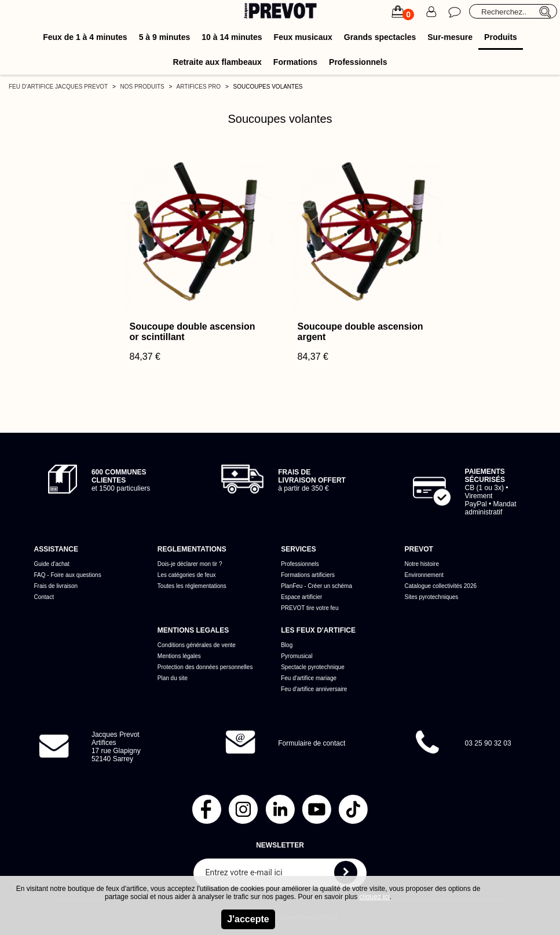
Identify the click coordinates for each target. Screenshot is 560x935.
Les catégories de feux (187, 575)
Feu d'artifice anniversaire (314, 689)
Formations (295, 62)
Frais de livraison (56, 586)
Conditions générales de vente (197, 645)
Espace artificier (301, 597)
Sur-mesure (450, 37)
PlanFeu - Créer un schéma (316, 586)
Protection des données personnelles (205, 667)
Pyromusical (297, 656)
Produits (501, 37)
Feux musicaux (303, 37)
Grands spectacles (380, 37)
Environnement (424, 575)
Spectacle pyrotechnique (313, 667)
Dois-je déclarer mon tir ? (190, 564)
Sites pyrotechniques (432, 597)
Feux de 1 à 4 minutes (85, 37)
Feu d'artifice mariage (309, 678)
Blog (287, 645)
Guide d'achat (51, 564)
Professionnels (358, 62)
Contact (43, 597)
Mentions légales (179, 656)
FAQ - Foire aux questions (67, 575)
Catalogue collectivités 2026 (441, 586)
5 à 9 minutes (165, 37)
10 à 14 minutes (232, 37)
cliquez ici (375, 897)
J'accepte (248, 919)
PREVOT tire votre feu (310, 608)
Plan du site (173, 678)
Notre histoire (422, 564)
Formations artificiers (308, 575)
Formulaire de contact (312, 743)
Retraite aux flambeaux (217, 62)
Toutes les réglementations (192, 586)
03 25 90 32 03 (488, 743)
